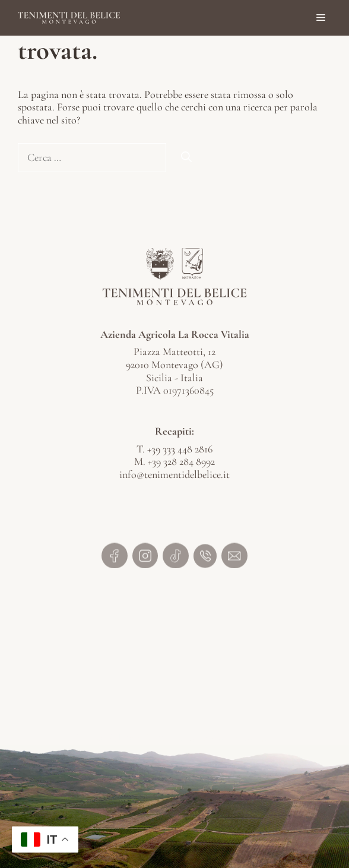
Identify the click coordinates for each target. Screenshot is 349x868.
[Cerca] (186, 158)
